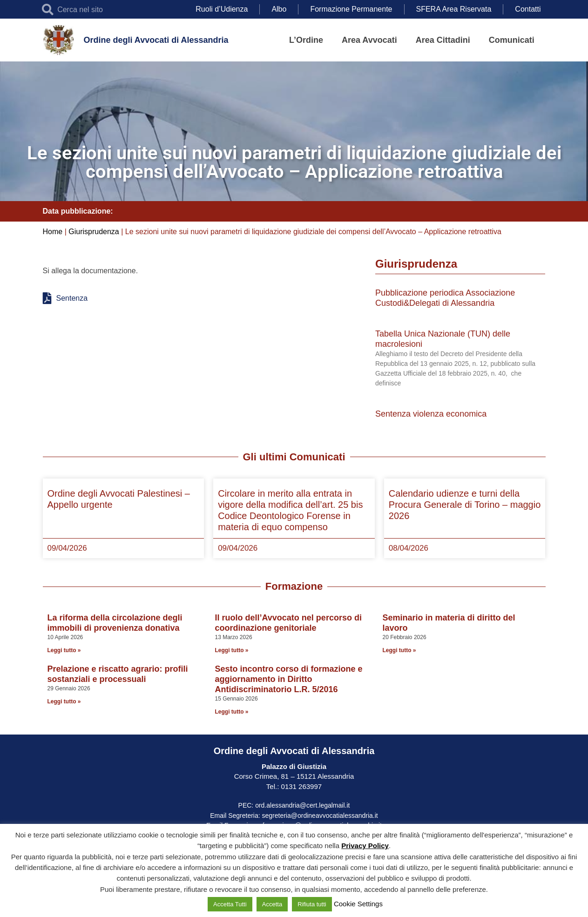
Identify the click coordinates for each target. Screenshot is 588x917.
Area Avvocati (369, 40)
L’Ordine (306, 40)
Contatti (528, 9)
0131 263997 (300, 786)
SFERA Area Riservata (454, 9)
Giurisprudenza (94, 232)
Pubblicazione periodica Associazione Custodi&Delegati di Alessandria (445, 298)
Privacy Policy (365, 846)
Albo (279, 9)
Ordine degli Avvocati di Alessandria (156, 40)
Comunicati (512, 40)
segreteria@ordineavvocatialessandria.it (320, 816)
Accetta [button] (272, 904)
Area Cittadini (443, 40)
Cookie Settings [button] (358, 904)
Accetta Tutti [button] (230, 904)
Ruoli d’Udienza (222, 9)
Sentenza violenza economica (431, 414)
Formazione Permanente (351, 9)
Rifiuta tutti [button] (312, 904)
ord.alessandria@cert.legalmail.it (302, 805)
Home (53, 232)
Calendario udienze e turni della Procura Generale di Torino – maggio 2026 (465, 505)
